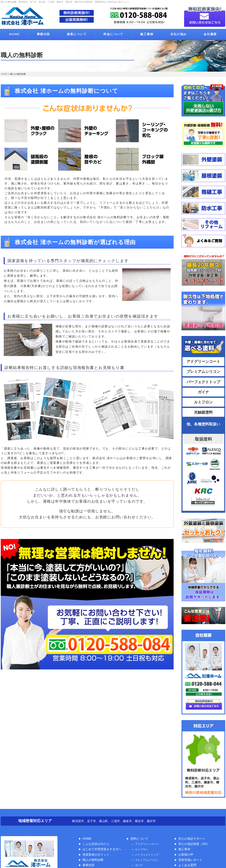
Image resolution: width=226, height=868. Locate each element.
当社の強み (178, 34)
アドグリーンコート (203, 361)
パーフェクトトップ (203, 382)
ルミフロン (203, 402)
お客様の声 (186, 855)
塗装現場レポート (190, 860)
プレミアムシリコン (203, 372)
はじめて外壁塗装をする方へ (102, 849)
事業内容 (43, 34)
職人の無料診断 (93, 860)
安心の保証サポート (192, 839)
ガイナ (203, 392)
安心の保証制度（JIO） (194, 844)
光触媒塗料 (203, 412)
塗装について (77, 34)
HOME (14, 34)
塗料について (139, 839)
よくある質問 (187, 865)
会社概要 (210, 34)
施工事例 (147, 34)
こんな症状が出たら (96, 844)
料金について (113, 34)
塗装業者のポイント (96, 855)
